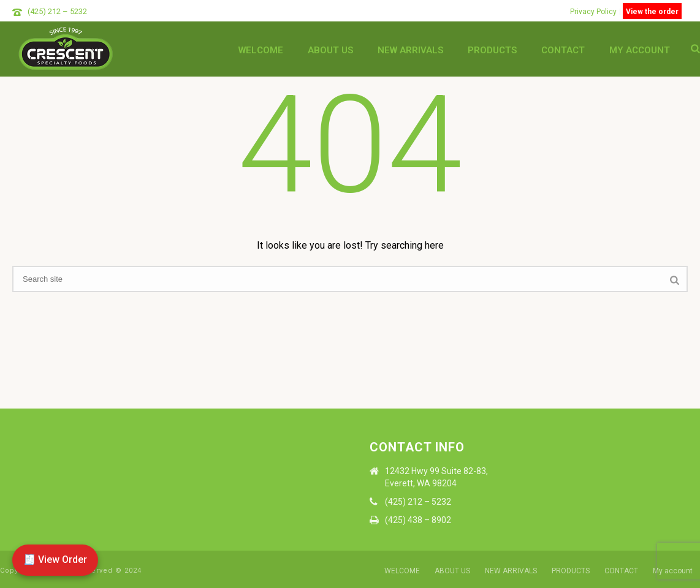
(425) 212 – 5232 (57, 11)
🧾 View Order (55, 560)
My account (640, 50)
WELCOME (261, 50)
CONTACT (563, 50)
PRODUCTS (492, 50)
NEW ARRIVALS (410, 50)
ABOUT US (330, 50)
